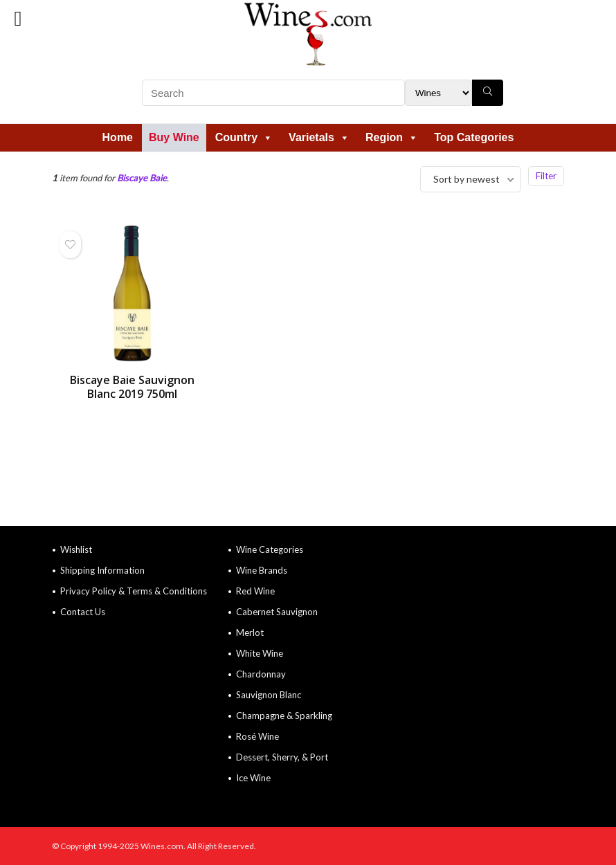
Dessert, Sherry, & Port (282, 757)
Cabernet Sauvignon (277, 612)
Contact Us (83, 612)
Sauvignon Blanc (269, 695)
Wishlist (76, 549)
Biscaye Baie (142, 178)
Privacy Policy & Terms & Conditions (134, 591)
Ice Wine (253, 778)
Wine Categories (270, 549)
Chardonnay (261, 674)
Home (118, 137)
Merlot (250, 632)
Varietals (319, 137)
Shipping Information (102, 570)
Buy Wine (174, 137)
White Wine (260, 653)
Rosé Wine (257, 736)
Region (392, 137)
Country (244, 137)
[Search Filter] (438, 93)
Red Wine (255, 591)
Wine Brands (262, 570)
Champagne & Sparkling (284, 716)
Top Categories (474, 137)
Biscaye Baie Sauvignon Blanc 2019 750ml (132, 387)
